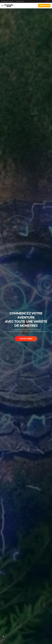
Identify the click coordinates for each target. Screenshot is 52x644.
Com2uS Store (20, 1)
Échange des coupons (8, 1)
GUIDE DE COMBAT (26, 339)
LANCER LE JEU (44, 6)
